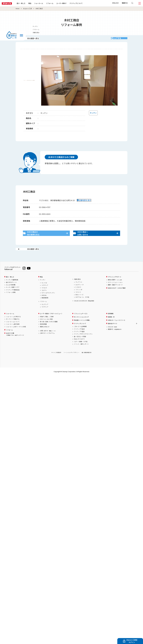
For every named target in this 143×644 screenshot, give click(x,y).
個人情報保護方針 (87, 360)
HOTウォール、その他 (82, 305)
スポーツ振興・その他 (81, 349)
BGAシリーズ (79, 303)
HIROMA (44, 303)
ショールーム (46, 3)
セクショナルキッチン (48, 301)
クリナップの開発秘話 (13, 298)
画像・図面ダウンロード (115, 293)
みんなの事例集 (11, 293)
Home (18, 9)
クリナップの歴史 (79, 339)
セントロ (44, 291)
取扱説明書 (43, 332)
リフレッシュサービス (81, 321)
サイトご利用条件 (56, 360)
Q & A (47, 327)
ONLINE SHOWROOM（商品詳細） (84, 309)
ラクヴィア (45, 315)
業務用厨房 (45, 306)
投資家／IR (111, 325)
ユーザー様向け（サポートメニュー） (51, 321)
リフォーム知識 (11, 300)
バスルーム (43, 309)
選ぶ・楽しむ (28, 3)
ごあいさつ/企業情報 (80, 334)
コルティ (44, 298)
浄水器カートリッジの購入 (82, 328)
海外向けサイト (113, 331)
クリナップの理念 (79, 337)
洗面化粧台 (77, 287)
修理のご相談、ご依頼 (47, 325)
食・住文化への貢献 (80, 344)
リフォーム (57, 3)
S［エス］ (79, 295)
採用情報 (111, 321)
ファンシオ (79, 298)
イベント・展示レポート (81, 352)
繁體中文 (125, 3)
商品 (41, 285)
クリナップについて (83, 3)
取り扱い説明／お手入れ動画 (49, 329)
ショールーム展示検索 (13, 332)
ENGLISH (115, 3)
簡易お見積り (115, 288)
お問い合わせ (48, 339)
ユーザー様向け (69, 3)
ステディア (45, 293)
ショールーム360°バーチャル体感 (16, 334)
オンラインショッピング (81, 325)
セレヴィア (45, 312)
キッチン (43, 288)
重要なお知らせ (45, 334)
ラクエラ (44, 296)
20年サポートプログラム (47, 341)
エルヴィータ (80, 292)
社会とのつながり (79, 347)
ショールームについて (13, 329)
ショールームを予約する (13, 325)
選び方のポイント (11, 290)
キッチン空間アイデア (13, 295)
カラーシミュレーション (115, 290)
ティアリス (79, 290)
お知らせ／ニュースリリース (117, 328)
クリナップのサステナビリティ (83, 342)
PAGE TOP (71, 371)
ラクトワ (78, 300)
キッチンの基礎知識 (12, 288)
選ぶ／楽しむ (10, 285)
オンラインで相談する (13, 327)
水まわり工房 (27, 9)
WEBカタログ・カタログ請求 (117, 296)
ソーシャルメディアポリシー (71, 360)
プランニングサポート (115, 285)
